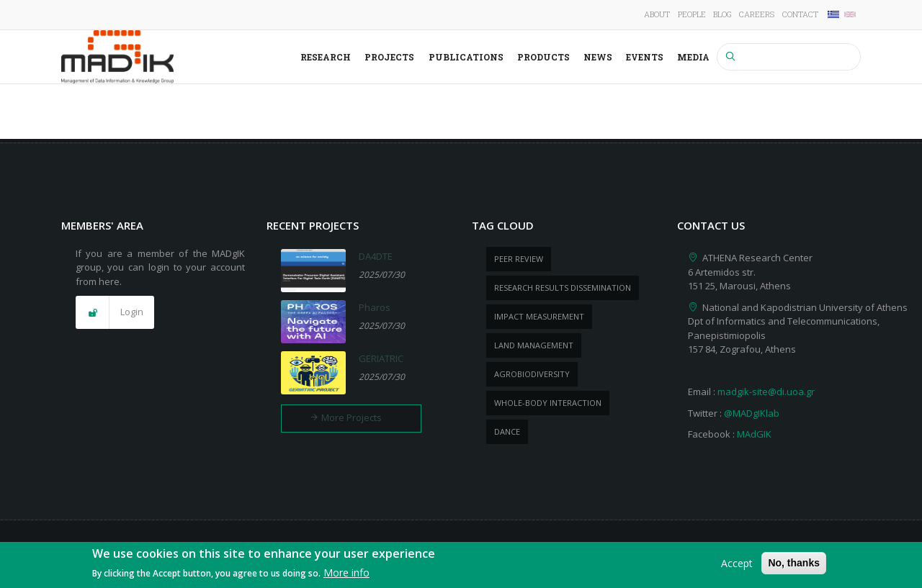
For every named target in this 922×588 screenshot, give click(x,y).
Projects (389, 57)
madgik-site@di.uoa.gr (766, 392)
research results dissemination (563, 288)
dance (507, 431)
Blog (722, 14)
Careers (757, 14)
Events (645, 57)
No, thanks (794, 566)
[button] (115, 312)
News (598, 57)
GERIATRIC (381, 358)
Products (543, 57)
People (692, 14)
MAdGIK (754, 434)
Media (693, 57)
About (657, 14)
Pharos (375, 307)
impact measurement (539, 316)
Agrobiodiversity (532, 374)
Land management (534, 345)
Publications (466, 57)
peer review (519, 259)
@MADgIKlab (752, 413)
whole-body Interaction (548, 403)
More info (346, 577)
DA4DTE (376, 256)
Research (326, 57)
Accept (737, 567)
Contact (800, 14)
